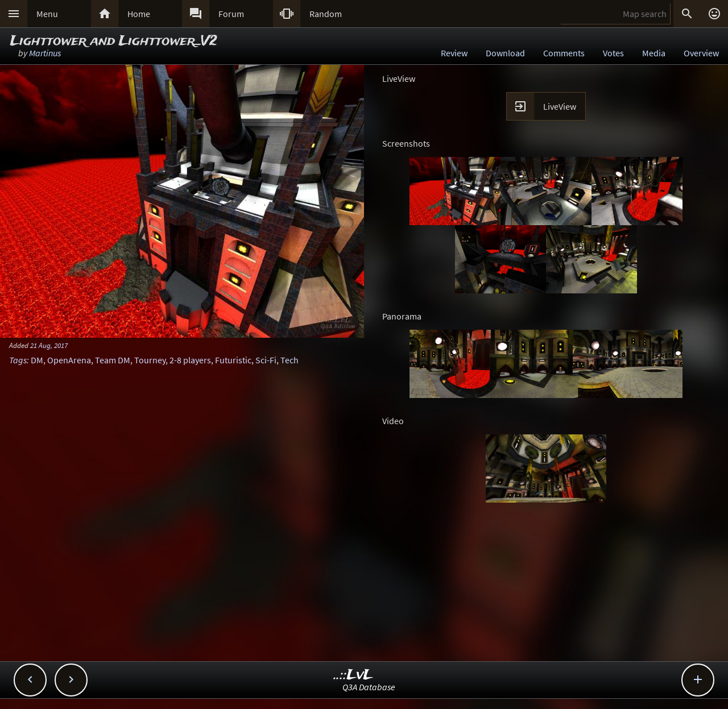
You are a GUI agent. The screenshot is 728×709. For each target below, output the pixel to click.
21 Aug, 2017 (49, 345)
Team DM (113, 360)
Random (326, 14)
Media (654, 53)
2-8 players (190, 360)
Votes (613, 53)
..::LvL (353, 675)
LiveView (560, 106)
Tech (289, 360)
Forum (231, 14)
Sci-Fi (266, 360)
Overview (701, 53)
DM (37, 360)
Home (139, 14)
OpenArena (69, 360)
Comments (564, 53)
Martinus (45, 53)
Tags (18, 360)
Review (454, 53)
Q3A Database (369, 687)
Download (505, 53)
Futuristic (233, 360)
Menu (47, 14)
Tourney (150, 360)
